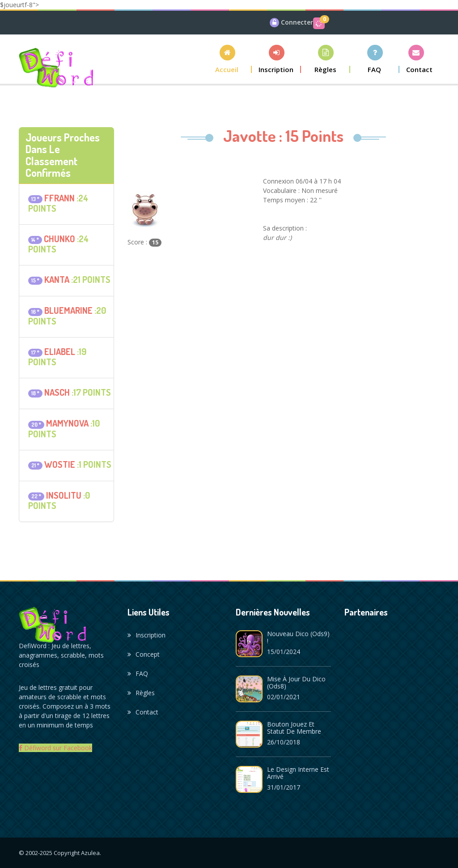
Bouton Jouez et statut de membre (294, 728)
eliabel (60, 351)
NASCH (57, 392)
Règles (141, 693)
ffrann (59, 198)
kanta (57, 279)
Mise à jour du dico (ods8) (296, 682)
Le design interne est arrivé (298, 773)
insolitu (64, 495)
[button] (227, 59)
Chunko (59, 239)
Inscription (146, 635)
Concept (144, 654)
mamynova (67, 423)
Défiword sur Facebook (55, 748)
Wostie (60, 464)
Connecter (297, 22)
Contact (143, 712)
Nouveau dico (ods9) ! (298, 637)
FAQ (138, 673)
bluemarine (68, 310)
